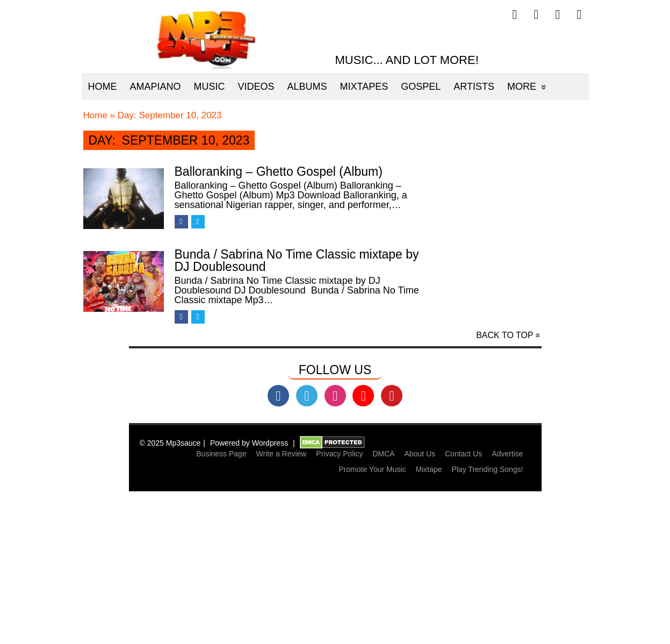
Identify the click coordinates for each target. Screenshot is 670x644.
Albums (307, 87)
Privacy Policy (339, 454)
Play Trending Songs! (487, 469)
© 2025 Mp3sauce (170, 443)
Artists (474, 87)
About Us (420, 454)
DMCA (383, 454)
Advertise (507, 454)
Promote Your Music (372, 469)
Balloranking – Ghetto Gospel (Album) (279, 171)
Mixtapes (364, 87)
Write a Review (282, 454)
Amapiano (156, 87)
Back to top (505, 335)
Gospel (421, 87)
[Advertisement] (335, 568)
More (522, 87)
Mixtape (428, 469)
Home (103, 87)
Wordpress (270, 443)
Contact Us (463, 454)
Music (210, 87)
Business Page (221, 454)
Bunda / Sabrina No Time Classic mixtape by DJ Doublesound (297, 260)
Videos (256, 87)
